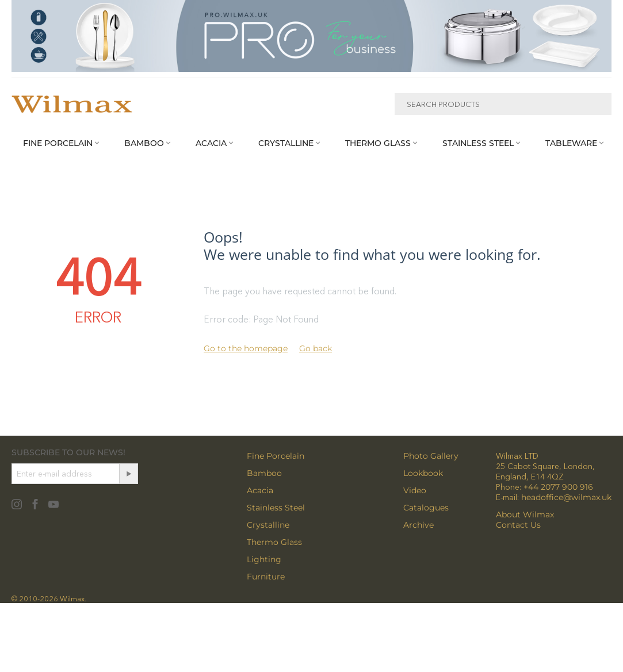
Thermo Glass (274, 542)
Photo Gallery (431, 456)
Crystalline (268, 525)
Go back (316, 348)
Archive (418, 525)
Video (415, 490)
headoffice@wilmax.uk (566, 497)
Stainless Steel (276, 508)
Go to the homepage (246, 348)
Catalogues (426, 508)
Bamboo (264, 473)
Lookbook (423, 473)
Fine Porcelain (276, 456)
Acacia (260, 490)
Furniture (266, 577)
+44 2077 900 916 (558, 487)
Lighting (264, 559)
